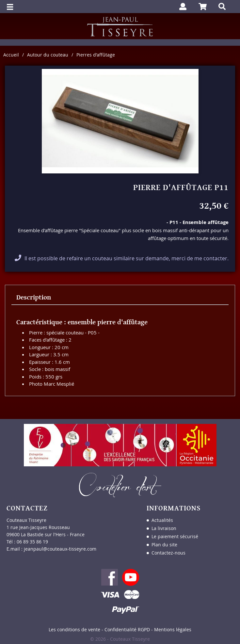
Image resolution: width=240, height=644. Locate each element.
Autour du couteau (48, 55)
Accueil (11, 55)
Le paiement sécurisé (175, 536)
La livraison (164, 528)
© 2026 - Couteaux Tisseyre (120, 639)
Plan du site (164, 545)
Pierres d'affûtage (96, 55)
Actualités (162, 520)
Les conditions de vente (74, 629)
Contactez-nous (168, 553)
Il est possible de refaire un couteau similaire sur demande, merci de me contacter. (127, 258)
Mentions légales (173, 629)
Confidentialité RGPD (127, 629)
